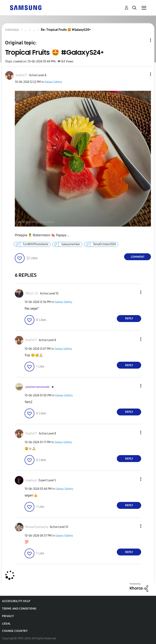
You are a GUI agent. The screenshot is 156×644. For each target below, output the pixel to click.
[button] (144, 74)
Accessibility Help (16, 601)
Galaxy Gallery (53, 82)
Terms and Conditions (19, 609)
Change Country (15, 631)
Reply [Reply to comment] (129, 318)
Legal (6, 624)
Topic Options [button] (144, 40)
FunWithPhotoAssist (36, 244)
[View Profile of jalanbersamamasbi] (38, 387)
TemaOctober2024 (104, 244)
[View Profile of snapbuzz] (31, 480)
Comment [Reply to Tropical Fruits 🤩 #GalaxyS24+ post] (138, 257)
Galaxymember (71, 244)
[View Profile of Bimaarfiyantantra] (37, 527)
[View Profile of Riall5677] (22, 75)
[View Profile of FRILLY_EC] (32, 294)
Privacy (8, 616)
